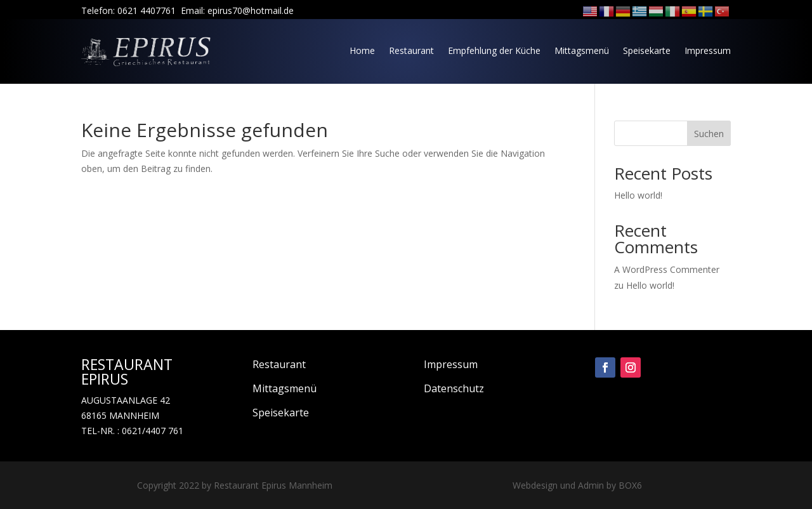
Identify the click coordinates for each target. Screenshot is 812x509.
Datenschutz (454, 388)
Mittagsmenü (582, 50)
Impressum (708, 50)
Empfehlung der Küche (494, 50)
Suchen (709, 134)
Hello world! (638, 195)
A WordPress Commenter (667, 269)
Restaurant (411, 50)
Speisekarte (647, 50)
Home (362, 50)
